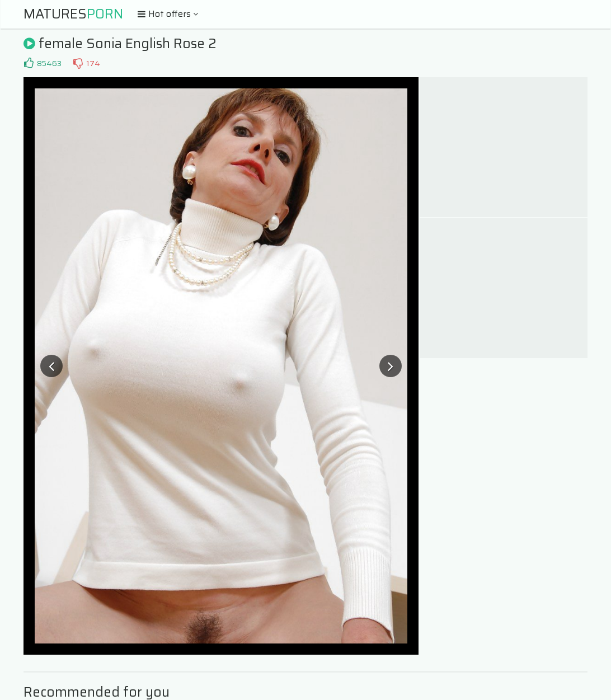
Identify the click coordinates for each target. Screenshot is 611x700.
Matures (73, 14)
